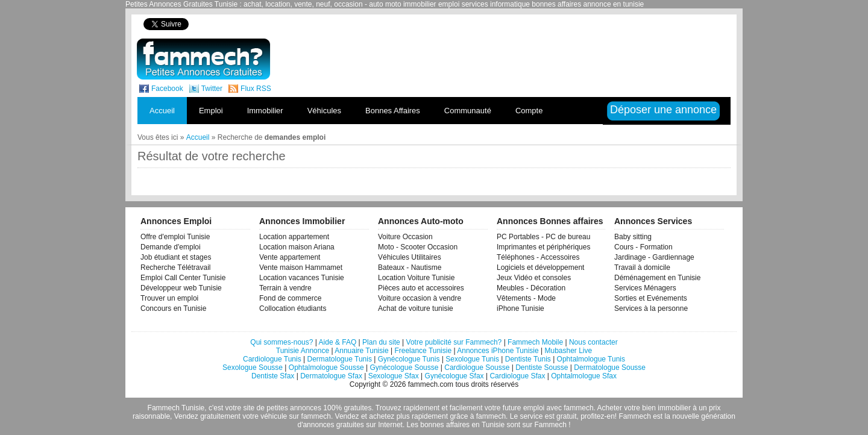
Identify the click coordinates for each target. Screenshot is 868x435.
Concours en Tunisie (173, 308)
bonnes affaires (445, 425)
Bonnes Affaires (393, 111)
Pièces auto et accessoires (421, 288)
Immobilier (265, 111)
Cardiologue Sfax (517, 376)
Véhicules (324, 111)
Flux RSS (256, 89)
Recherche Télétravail (176, 268)
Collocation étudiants (293, 308)
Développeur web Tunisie (181, 288)
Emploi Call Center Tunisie (183, 278)
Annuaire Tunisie (361, 351)
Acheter (610, 408)
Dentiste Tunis (528, 359)
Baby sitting (633, 237)
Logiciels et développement (540, 268)
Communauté (468, 111)
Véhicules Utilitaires (410, 257)
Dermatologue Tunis (340, 359)
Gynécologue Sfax (454, 376)
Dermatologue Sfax (331, 376)
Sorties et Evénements (651, 298)
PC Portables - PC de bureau (543, 237)
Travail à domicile (642, 268)
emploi (534, 408)
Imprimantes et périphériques (543, 247)
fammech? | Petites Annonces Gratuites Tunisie (203, 59)
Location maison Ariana (297, 247)
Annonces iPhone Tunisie (498, 351)
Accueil (162, 111)
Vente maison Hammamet (301, 268)
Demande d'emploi (171, 247)
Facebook (167, 89)
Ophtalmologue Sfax (584, 376)
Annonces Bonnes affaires (550, 221)
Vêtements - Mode (526, 298)
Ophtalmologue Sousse (326, 368)
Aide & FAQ (338, 342)
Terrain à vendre (285, 288)
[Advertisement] (523, 24)
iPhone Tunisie (520, 308)
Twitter (212, 89)
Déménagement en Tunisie (657, 278)
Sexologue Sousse (253, 368)
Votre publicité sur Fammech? (454, 342)
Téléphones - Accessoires (538, 257)
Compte (529, 111)
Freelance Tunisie (423, 351)
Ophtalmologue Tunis (591, 359)
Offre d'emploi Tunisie (175, 237)
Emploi (211, 111)
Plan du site (381, 342)
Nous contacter (593, 342)
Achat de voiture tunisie (416, 308)
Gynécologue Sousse (404, 368)
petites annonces (294, 408)
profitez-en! (599, 416)
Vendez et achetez (365, 416)
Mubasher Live (568, 351)
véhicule (274, 416)
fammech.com (431, 384)
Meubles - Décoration (531, 288)
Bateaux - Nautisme (410, 268)
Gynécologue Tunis (409, 359)
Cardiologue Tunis (272, 359)
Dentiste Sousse (542, 368)
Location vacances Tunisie (302, 278)
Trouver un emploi (169, 298)
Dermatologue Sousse (610, 368)
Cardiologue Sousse (477, 368)
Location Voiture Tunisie (416, 278)
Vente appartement (290, 257)
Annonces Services (653, 221)
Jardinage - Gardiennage (654, 257)
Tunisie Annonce (303, 351)
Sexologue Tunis (472, 359)
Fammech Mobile (535, 342)
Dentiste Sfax (273, 376)
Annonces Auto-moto (421, 221)
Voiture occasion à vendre (420, 298)
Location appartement (294, 237)
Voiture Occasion (405, 237)
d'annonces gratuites (330, 425)
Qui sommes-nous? (281, 342)
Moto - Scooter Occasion (418, 247)
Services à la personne (651, 308)
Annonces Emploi (176, 221)
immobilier (674, 408)
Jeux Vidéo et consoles (534, 278)
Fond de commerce (290, 298)
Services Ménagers (645, 288)
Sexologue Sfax (394, 376)
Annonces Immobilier (302, 221)
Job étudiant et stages (176, 257)
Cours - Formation (643, 247)
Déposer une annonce (663, 110)
